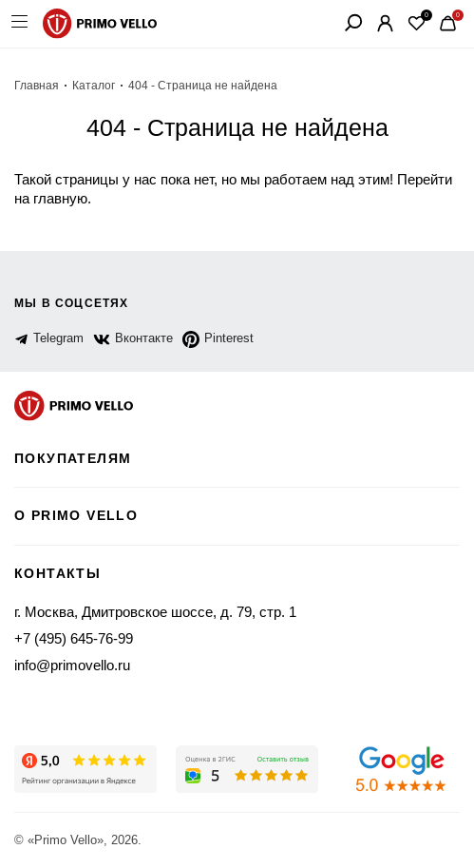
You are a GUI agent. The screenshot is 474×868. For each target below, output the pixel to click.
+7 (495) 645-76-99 (74, 638)
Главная (37, 86)
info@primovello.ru (72, 665)
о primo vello (76, 515)
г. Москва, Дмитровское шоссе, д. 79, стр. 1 (155, 612)
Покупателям (73, 458)
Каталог (94, 86)
